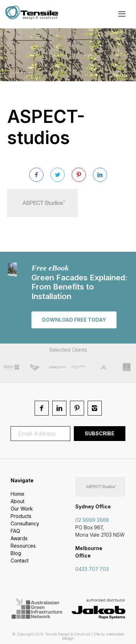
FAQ (15, 531)
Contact (20, 560)
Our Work (22, 509)
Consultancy (25, 523)
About (17, 501)
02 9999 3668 (92, 520)
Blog (16, 553)
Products (21, 516)
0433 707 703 (92, 569)
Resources (23, 546)
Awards (19, 538)
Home (17, 494)
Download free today (74, 320)
